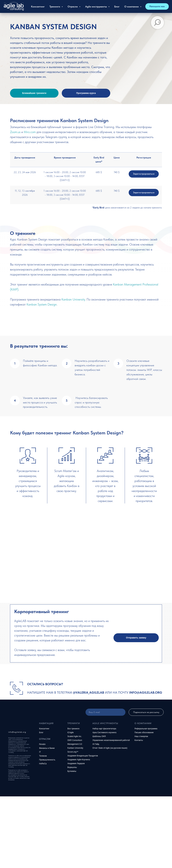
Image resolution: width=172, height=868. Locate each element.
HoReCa (43, 764)
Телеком (43, 756)
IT (40, 752)
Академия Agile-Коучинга (79, 760)
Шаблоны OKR (99, 736)
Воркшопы (72, 767)
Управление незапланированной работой (111, 740)
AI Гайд (96, 744)
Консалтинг (38, 7)
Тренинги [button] (55, 7)
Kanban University (73, 299)
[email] (105, 712)
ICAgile (71, 733)
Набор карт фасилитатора (104, 729)
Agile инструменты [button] (96, 7)
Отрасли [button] (73, 7)
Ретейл (42, 744)
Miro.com (30, 132)
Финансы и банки (47, 748)
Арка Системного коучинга (104, 733)
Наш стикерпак (141, 736)
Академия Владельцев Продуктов (83, 756)
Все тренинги (73, 729)
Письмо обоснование (144, 733)
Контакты (139, 740)
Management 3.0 (75, 744)
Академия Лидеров (76, 763)
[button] (136, 638)
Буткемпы (72, 771)
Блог (117, 7)
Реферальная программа (146, 729)
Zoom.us (15, 132)
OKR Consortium (75, 740)
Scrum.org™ (73, 752)
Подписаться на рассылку (146, 712)
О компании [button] (132, 7)
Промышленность (47, 760)
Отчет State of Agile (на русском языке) (110, 748)
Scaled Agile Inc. (75, 736)
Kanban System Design (42, 304)
